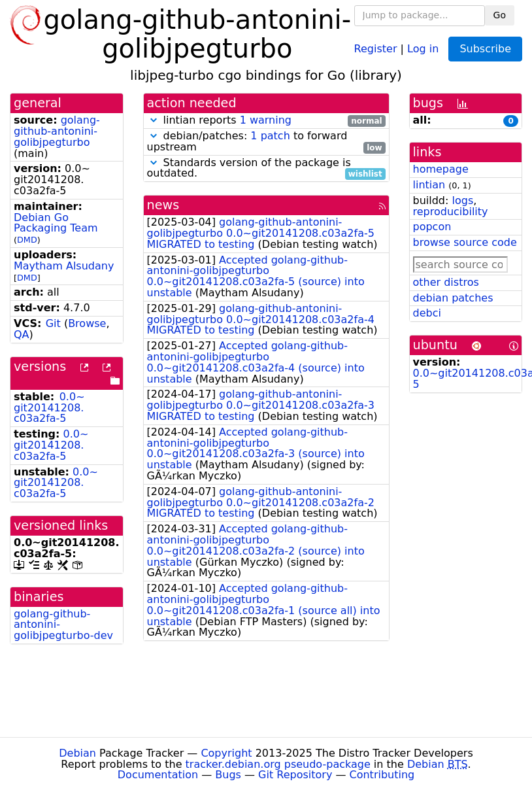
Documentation (158, 775)
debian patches (453, 298)
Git (53, 323)
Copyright (226, 753)
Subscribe (485, 49)
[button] (154, 120)
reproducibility (451, 212)
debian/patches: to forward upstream (266, 142)
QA (22, 335)
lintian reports (266, 121)
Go (500, 15)
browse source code (465, 242)
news (163, 205)
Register (376, 48)
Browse (87, 323)
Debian (77, 753)
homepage (441, 169)
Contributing (382, 775)
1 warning (266, 120)
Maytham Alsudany (64, 266)
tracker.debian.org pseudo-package (278, 764)
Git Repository (295, 775)
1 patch (270, 136)
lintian (429, 185)
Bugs (228, 775)
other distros (446, 282)
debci (427, 313)
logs (462, 200)
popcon (432, 227)
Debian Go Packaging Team (56, 223)
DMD (27, 240)
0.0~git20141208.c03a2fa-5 (49, 408)
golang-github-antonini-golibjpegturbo (57, 131)
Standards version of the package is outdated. (266, 169)
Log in (423, 48)
